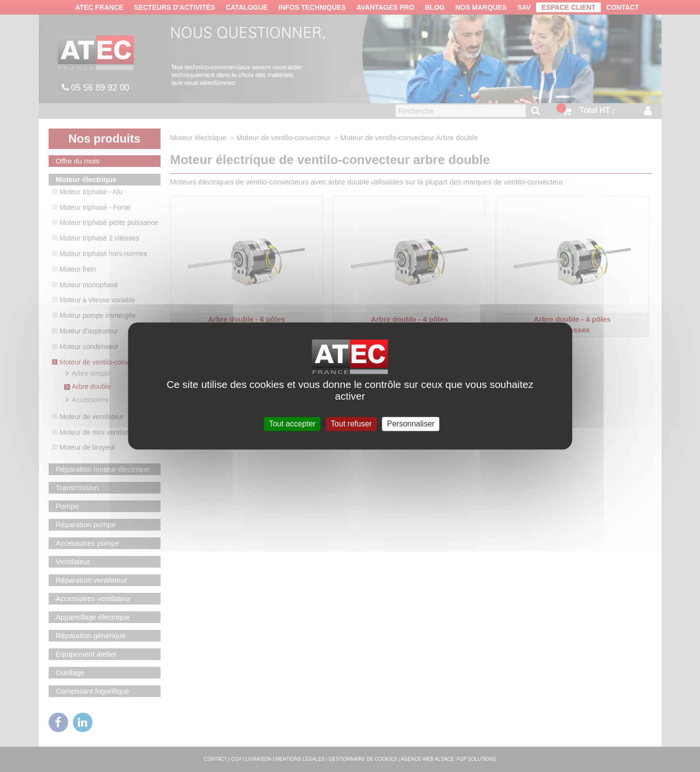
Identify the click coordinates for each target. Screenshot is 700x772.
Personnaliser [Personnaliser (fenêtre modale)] (411, 424)
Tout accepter (292, 424)
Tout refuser (351, 424)
